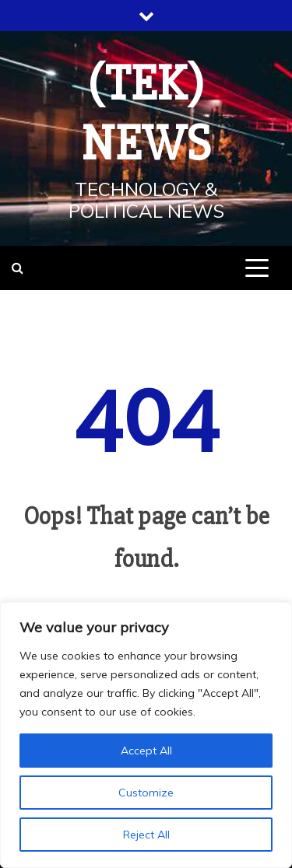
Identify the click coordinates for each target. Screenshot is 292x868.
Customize (146, 793)
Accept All (146, 751)
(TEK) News (146, 114)
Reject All (146, 835)
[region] (146, 735)
